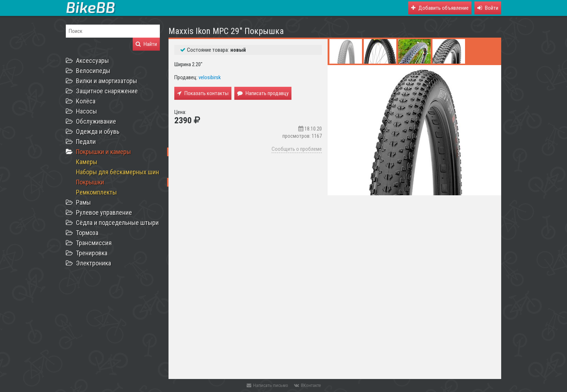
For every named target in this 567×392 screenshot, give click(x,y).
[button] (488, 8)
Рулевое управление (104, 212)
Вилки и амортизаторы (106, 81)
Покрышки (90, 182)
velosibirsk (210, 77)
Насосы (86, 111)
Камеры (87, 162)
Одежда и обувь (98, 131)
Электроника (93, 263)
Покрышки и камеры (103, 152)
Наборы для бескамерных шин (118, 172)
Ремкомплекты (96, 192)
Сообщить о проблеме (297, 149)
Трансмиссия (94, 243)
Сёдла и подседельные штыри (117, 223)
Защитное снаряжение (107, 91)
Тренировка (92, 253)
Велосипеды (93, 71)
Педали (86, 142)
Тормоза (87, 233)
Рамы (83, 202)
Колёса (86, 101)
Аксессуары (92, 61)
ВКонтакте (307, 385)
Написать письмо (267, 385)
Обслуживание (96, 121)
